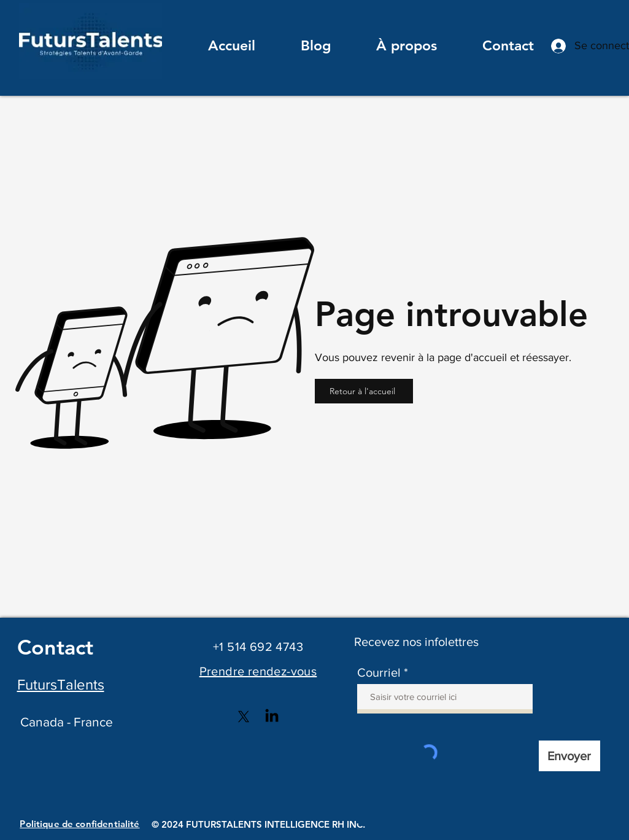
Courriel (379, 672)
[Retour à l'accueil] (364, 391)
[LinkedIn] (272, 717)
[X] (244, 717)
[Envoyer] (569, 756)
